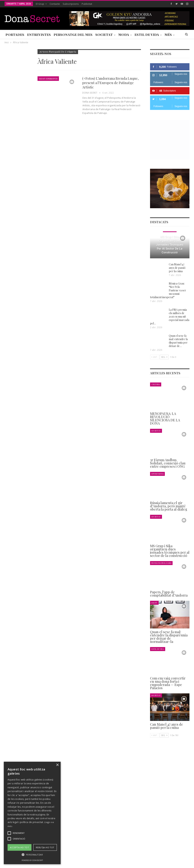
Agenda (10, 164)
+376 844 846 (146, 822)
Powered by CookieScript (32, 860)
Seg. (164, 357)
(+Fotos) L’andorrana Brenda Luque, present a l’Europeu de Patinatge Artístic (110, 83)
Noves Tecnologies (161, 563)
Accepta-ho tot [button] (19, 847)
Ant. (155, 357)
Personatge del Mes (73, 35)
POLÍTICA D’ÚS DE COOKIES (147, 854)
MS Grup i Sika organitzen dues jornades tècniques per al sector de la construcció (170, 245)
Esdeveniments (48, 79)
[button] (32, 855)
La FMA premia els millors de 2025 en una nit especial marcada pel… (170, 317)
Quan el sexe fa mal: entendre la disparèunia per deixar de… (178, 341)
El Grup (40, 4)
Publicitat (87, 4)
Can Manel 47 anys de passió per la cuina (177, 268)
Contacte (55, 4)
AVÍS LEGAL (119, 854)
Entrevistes (39, 35)
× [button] (57, 765)
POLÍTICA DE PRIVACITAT (93, 854)
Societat (104, 35)
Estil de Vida (147, 35)
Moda (124, 35)
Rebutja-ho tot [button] (45, 847)
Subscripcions (71, 4)
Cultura (156, 384)
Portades (15, 35)
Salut (154, 603)
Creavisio (184, 862)
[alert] (32, 813)
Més (168, 35)
